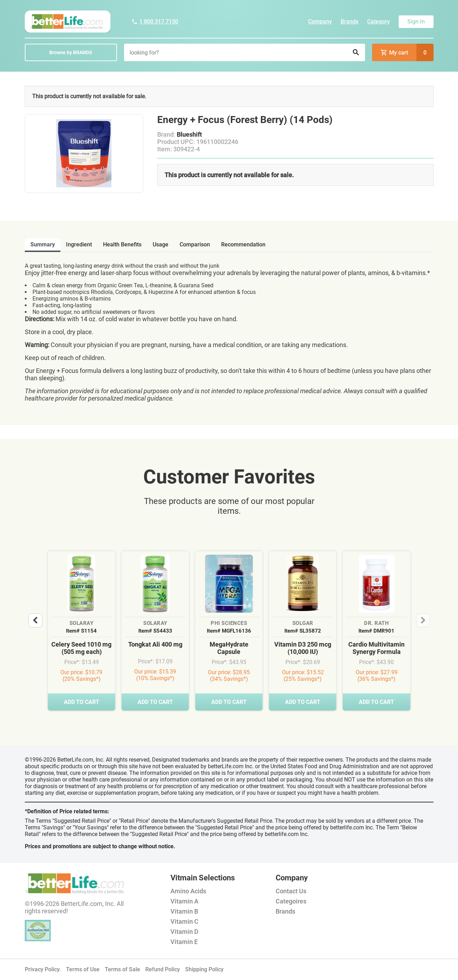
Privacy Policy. (43, 969)
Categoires (291, 901)
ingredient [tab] (79, 244)
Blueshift (189, 134)
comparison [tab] (195, 244)
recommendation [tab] (243, 244)
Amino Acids (188, 891)
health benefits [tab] (122, 244)
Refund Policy (163, 969)
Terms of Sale (122, 969)
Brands (350, 21)
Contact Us (291, 891)
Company (320, 21)
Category (379, 21)
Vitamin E (184, 942)
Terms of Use (83, 969)
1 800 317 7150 (155, 21)
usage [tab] (161, 244)
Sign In (416, 21)
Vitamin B (184, 911)
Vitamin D (184, 932)
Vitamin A (184, 901)
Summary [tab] (43, 244)
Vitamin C (184, 921)
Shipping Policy (204, 969)
